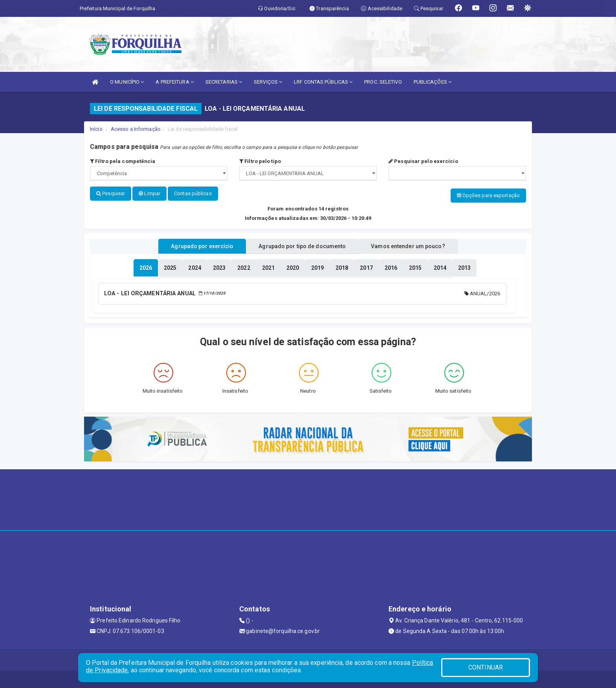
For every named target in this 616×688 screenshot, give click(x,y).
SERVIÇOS (268, 82)
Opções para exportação (488, 195)
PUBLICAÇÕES (433, 82)
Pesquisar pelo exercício (423, 161)
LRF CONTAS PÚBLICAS (323, 82)
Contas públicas (193, 193)
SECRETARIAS (224, 82)
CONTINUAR (486, 667)
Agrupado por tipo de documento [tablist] (302, 245)
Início (96, 129)
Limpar (149, 193)
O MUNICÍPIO (127, 82)
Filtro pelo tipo (260, 161)
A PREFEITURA (174, 82)
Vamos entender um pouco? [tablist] (416, 245)
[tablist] (146, 266)
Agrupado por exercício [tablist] (194, 245)
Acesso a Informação (136, 129)
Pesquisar (111, 193)
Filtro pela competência (123, 161)
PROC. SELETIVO (383, 82)
